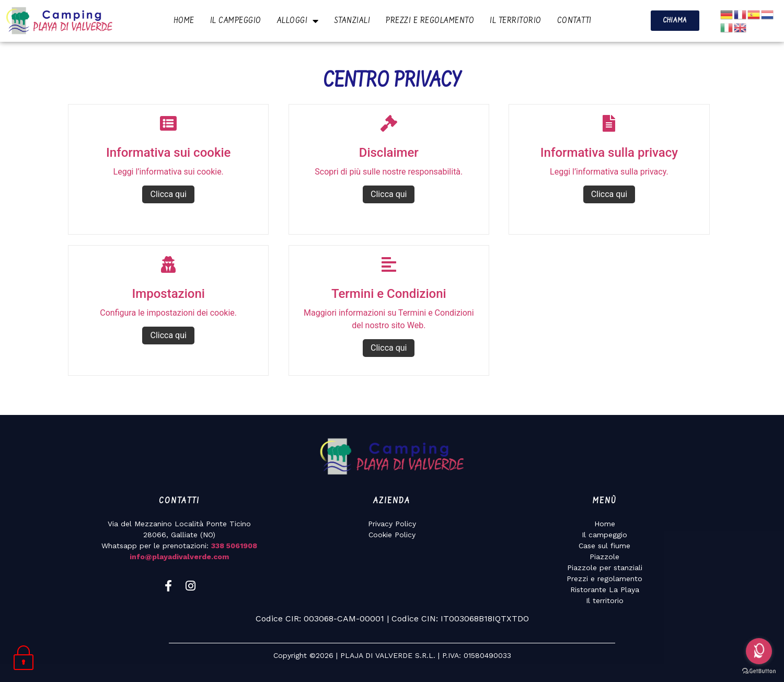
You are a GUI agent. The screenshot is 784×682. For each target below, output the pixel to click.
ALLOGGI (298, 21)
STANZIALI (353, 21)
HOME (184, 21)
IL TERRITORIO (516, 21)
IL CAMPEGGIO (236, 21)
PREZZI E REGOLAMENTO (430, 21)
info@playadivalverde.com (179, 557)
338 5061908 (234, 546)
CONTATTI (574, 21)
